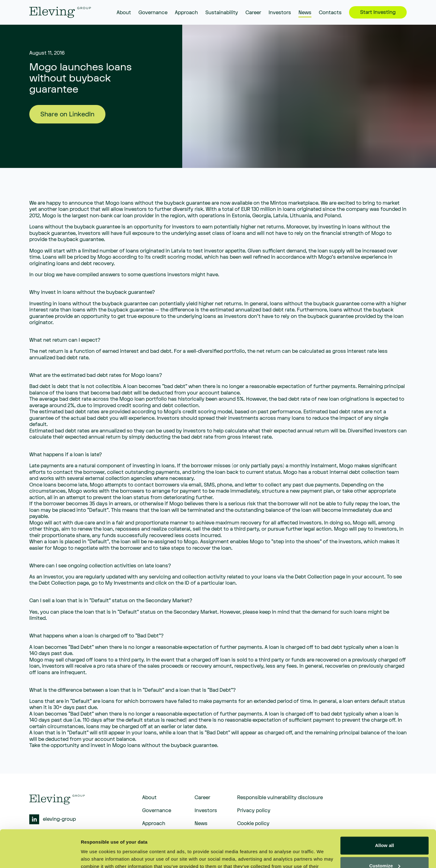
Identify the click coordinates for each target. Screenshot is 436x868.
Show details (95, 856)
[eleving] (60, 12)
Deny (384, 851)
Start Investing (378, 12)
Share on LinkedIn (67, 114)
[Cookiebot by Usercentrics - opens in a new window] (40, 856)
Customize (385, 830)
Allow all (385, 810)
